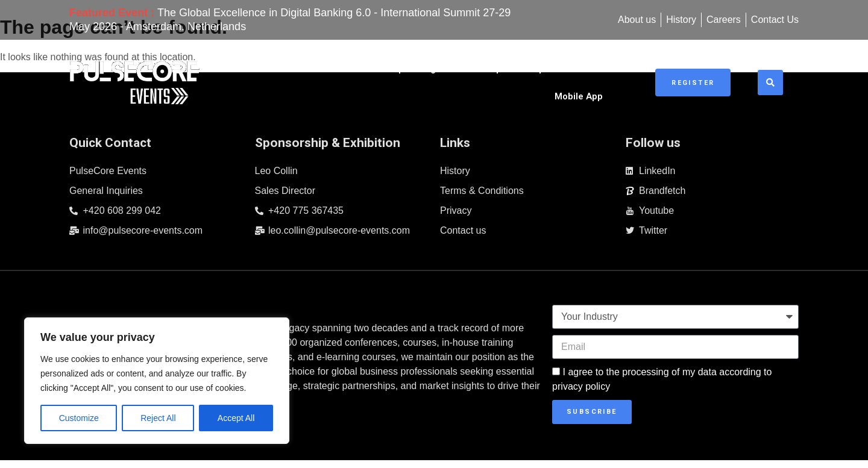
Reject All (158, 418)
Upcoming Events (382, 78)
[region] (157, 381)
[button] (776, 78)
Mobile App (603, 78)
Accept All (236, 418)
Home (308, 78)
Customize (79, 418)
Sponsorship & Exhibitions (499, 78)
